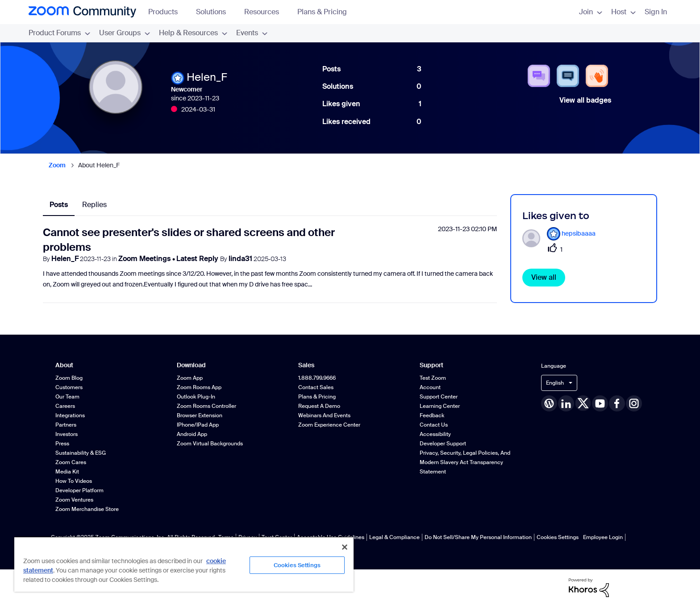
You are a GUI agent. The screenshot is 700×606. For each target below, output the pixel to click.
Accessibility (435, 434)
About (64, 365)
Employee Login (603, 537)
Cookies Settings (558, 537)
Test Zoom (433, 378)
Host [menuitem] (623, 12)
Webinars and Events (324, 415)
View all (544, 277)
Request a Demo (319, 406)
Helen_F (65, 259)
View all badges (585, 100)
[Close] (345, 547)
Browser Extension (200, 415)
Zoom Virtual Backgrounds (210, 444)
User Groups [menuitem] (125, 33)
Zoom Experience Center (329, 425)
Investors (67, 434)
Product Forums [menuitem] (59, 33)
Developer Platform (79, 490)
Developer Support (443, 444)
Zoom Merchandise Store (87, 509)
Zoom (57, 165)
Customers (69, 387)
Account (430, 387)
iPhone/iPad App (198, 425)
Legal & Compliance (394, 537)
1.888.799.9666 (317, 378)
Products (167, 12)
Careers (65, 406)
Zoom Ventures (74, 500)
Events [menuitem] (252, 33)
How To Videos (74, 481)
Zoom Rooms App (199, 387)
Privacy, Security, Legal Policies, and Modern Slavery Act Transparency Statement (465, 462)
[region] (184, 564)
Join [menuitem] (591, 12)
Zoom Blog (69, 378)
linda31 (240, 259)
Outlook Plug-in (196, 397)
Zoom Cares (71, 462)
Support (431, 365)
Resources (266, 12)
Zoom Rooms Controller (206, 406)
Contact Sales (316, 387)
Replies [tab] (94, 205)
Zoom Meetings (145, 259)
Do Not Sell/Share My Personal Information (478, 537)
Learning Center (440, 406)
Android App (192, 434)
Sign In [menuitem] (656, 12)
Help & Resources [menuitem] (193, 33)
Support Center (439, 397)
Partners (66, 425)
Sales (306, 365)
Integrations (70, 415)
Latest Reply (198, 259)
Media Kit (67, 472)
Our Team (67, 397)
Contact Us (434, 425)
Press (62, 444)
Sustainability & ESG (81, 453)
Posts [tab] (59, 205)
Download (191, 365)
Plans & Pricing (322, 12)
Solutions (215, 12)
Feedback (432, 415)
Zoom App (190, 378)
